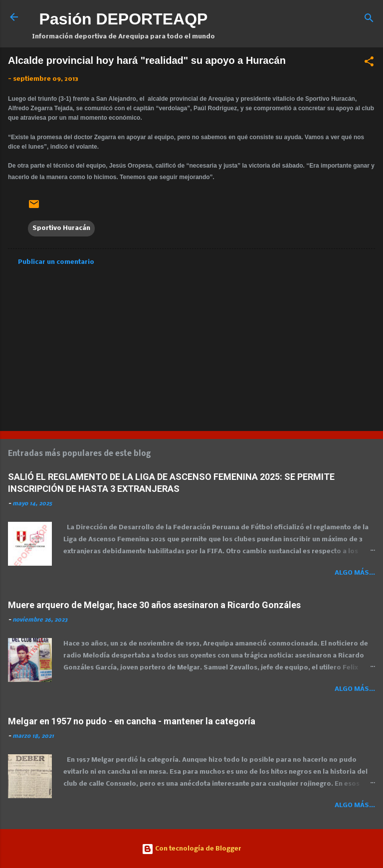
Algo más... (355, 573)
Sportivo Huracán (61, 228)
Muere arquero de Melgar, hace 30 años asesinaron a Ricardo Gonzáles (154, 605)
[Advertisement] (191, 345)
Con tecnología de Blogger (191, 849)
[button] (369, 64)
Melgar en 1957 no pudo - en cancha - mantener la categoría (132, 721)
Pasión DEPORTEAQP (124, 19)
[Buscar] (369, 20)
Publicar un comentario (56, 262)
